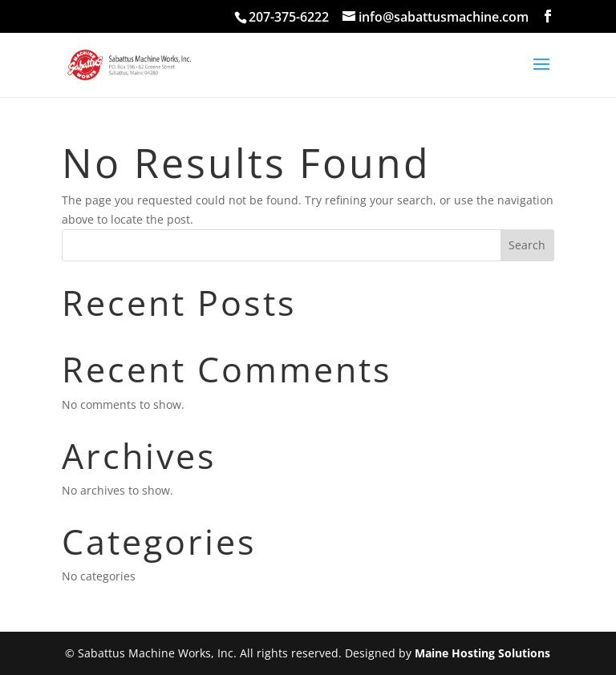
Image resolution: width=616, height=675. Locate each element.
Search (527, 245)
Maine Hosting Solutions (482, 653)
